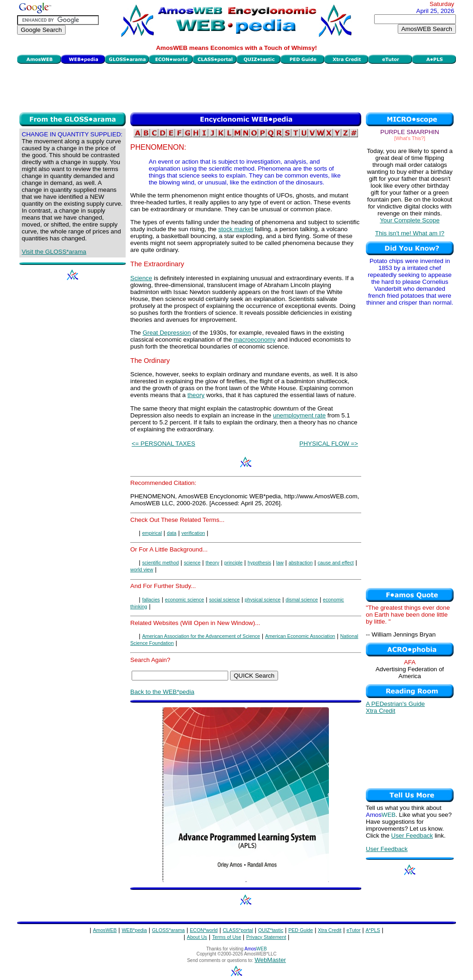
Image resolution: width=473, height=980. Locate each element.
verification (193, 533)
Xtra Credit (381, 711)
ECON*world (204, 930)
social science (224, 600)
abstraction (301, 563)
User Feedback (412, 836)
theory (196, 395)
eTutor (353, 930)
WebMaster (270, 960)
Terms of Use (227, 937)
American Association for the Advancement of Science (201, 636)
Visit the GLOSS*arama (54, 252)
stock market (236, 229)
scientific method (161, 563)
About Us (197, 937)
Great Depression (167, 333)
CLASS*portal (238, 930)
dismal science (302, 600)
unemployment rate (299, 415)
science (192, 563)
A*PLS (373, 930)
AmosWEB (105, 930)
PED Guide (300, 930)
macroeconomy (255, 340)
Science (141, 278)
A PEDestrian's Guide (395, 704)
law (280, 563)
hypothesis (259, 563)
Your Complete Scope (409, 220)
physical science (263, 600)
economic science (185, 600)
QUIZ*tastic (271, 930)
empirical (152, 533)
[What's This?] (410, 138)
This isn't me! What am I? (410, 233)
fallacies (151, 600)
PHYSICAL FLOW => (329, 444)
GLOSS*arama (168, 930)
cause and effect (336, 563)
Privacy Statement (266, 937)
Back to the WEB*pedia (162, 692)
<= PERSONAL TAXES (164, 444)
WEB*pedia (135, 930)
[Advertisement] (236, 87)
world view (142, 570)
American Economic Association (300, 636)
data (172, 533)
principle (233, 563)
